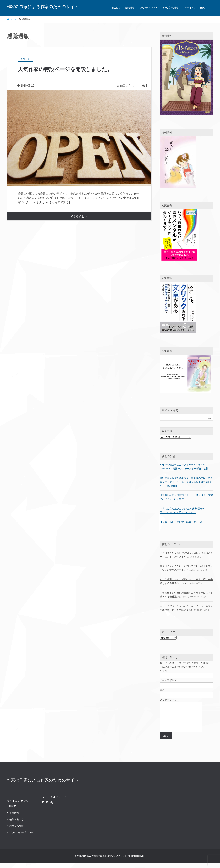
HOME (116, 8)
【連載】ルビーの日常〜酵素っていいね (181, 522)
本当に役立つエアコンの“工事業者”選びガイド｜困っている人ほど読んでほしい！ (186, 511)
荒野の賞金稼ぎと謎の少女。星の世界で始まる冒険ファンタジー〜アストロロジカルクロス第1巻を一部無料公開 (186, 482)
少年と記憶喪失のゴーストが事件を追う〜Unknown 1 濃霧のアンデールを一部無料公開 (184, 467)
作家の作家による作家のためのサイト (43, 7)
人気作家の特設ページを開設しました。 (68, 69)
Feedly (48, 807)
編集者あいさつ (149, 8)
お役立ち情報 (171, 8)
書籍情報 (130, 8)
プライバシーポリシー (197, 8)
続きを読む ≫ (79, 216)
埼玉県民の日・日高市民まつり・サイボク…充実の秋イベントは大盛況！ (186, 497)
